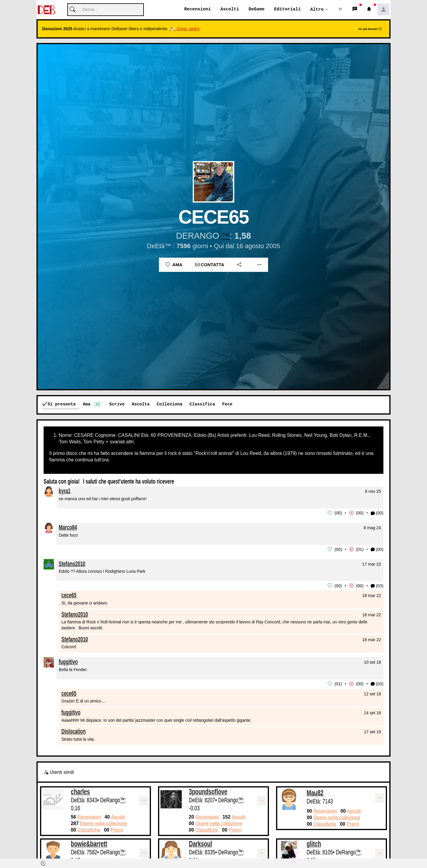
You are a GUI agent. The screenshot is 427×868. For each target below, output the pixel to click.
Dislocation (74, 731)
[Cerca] (106, 10)
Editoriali (287, 9)
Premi (117, 829)
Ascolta (141, 404)
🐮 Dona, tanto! (185, 29)
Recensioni (197, 9)
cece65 (69, 595)
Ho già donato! (370, 29)
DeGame (256, 9)
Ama (174, 265)
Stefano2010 (72, 563)
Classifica (202, 404)
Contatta (210, 265)
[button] (341, 10)
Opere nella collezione (103, 823)
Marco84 (68, 527)
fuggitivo (68, 661)
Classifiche (89, 829)
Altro (317, 9)
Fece (227, 404)
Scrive (117, 404)
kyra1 (65, 491)
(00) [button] (377, 513)
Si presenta (62, 404)
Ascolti (230, 9)
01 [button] (360, 549)
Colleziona (170, 404)
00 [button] (338, 513)
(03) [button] (377, 586)
